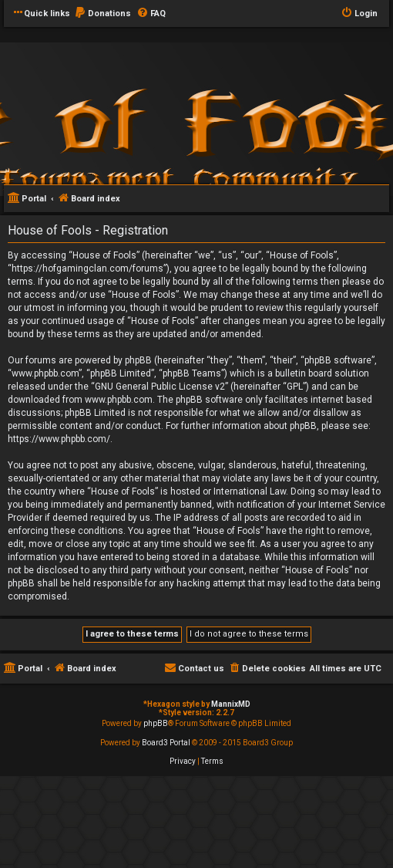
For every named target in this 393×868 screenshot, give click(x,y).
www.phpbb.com (119, 400)
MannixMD (231, 704)
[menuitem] (102, 14)
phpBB (156, 723)
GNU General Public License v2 (160, 387)
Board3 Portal (166, 743)
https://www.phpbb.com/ (59, 439)
